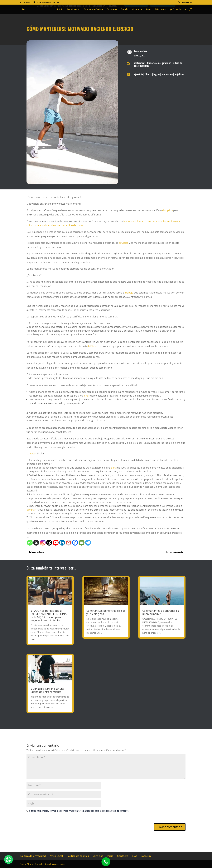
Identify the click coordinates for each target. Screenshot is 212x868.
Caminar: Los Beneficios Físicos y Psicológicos (106, 612)
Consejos (32, 454)
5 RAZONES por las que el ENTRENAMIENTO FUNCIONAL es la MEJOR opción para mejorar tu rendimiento (49, 615)
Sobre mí (146, 856)
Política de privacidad (33, 856)
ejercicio (138, 74)
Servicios (72, 10)
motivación (140, 63)
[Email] (82, 543)
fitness (148, 74)
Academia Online (93, 10)
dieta (114, 468)
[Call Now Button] (106, 862)
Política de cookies (78, 856)
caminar (31, 510)
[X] (36, 543)
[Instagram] (43, 543)
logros (157, 74)
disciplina (167, 210)
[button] (9, 859)
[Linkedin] (62, 543)
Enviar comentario (170, 827)
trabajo (129, 293)
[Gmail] (69, 543)
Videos (136, 10)
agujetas (124, 243)
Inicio (60, 10)
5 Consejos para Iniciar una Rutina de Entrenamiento (47, 690)
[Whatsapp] (30, 543)
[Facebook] (75, 543)
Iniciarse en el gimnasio (159, 63)
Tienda (124, 10)
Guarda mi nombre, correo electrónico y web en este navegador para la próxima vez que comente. (79, 811)
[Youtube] (56, 543)
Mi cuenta (161, 10)
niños (87, 396)
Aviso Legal (56, 856)
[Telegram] (88, 543)
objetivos (179, 74)
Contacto (112, 10)
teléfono (93, 346)
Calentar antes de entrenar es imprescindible (161, 612)
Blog (149, 10)
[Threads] (49, 543)
